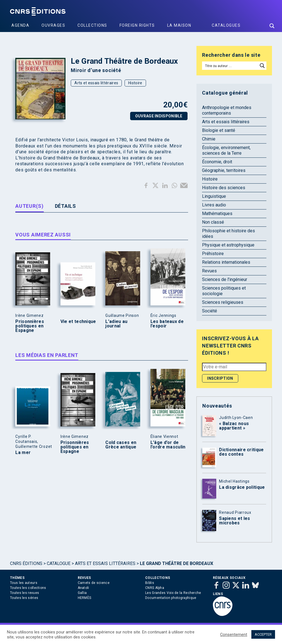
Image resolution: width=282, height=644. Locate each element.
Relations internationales (226, 262)
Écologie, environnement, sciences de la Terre (226, 150)
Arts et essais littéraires (96, 83)
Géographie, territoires (224, 170)
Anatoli (83, 588)
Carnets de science (94, 583)
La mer (23, 453)
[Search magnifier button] (272, 26)
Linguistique (214, 196)
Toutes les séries (24, 598)
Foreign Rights (137, 25)
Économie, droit (217, 162)
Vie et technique (78, 322)
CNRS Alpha (155, 588)
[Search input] (230, 66)
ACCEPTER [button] (263, 634)
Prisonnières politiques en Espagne (30, 326)
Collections (92, 25)
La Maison (179, 25)
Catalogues (226, 25)
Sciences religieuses (223, 302)
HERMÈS (85, 598)
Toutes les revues (25, 593)
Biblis (150, 583)
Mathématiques (217, 214)
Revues (209, 271)
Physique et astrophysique (228, 245)
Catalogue (59, 563)
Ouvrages (53, 25)
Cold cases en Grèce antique (121, 445)
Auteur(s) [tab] (29, 206)
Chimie (209, 139)
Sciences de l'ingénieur (225, 279)
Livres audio (214, 205)
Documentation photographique (171, 598)
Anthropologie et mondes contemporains (227, 110)
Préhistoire (213, 254)
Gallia (82, 593)
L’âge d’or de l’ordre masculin (168, 445)
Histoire (135, 83)
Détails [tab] (65, 206)
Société (210, 311)
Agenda (20, 25)
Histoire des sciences (224, 188)
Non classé (213, 222)
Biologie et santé (219, 130)
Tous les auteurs (24, 583)
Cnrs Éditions (26, 563)
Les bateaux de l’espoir (167, 324)
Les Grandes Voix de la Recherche (173, 593)
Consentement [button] (234, 635)
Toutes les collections (28, 588)
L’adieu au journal (116, 324)
